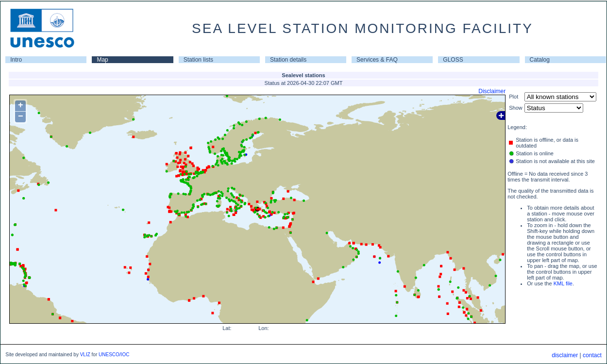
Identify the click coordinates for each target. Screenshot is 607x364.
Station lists (198, 60)
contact (592, 355)
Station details (288, 60)
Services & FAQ (377, 60)
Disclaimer (492, 91)
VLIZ (85, 355)
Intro (16, 60)
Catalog (540, 60)
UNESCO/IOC (114, 355)
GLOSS (453, 60)
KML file (563, 283)
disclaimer (565, 355)
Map (102, 60)
